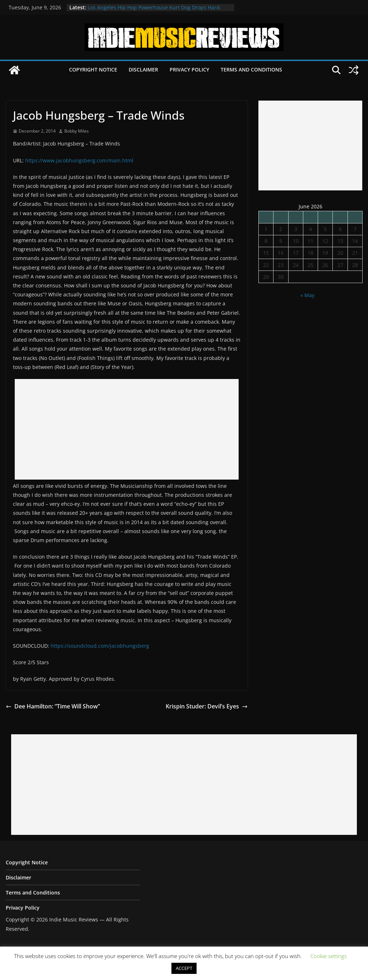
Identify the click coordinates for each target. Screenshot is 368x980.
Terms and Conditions (251, 70)
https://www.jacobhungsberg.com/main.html (79, 160)
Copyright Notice (93, 70)
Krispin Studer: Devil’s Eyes (207, 706)
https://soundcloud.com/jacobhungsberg (100, 646)
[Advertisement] (127, 429)
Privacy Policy (189, 70)
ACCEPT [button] (184, 968)
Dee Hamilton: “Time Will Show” (53, 706)
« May (307, 295)
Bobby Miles (77, 131)
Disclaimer (143, 70)
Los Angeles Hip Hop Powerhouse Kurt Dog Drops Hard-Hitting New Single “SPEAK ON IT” (155, 11)
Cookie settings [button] (329, 956)
